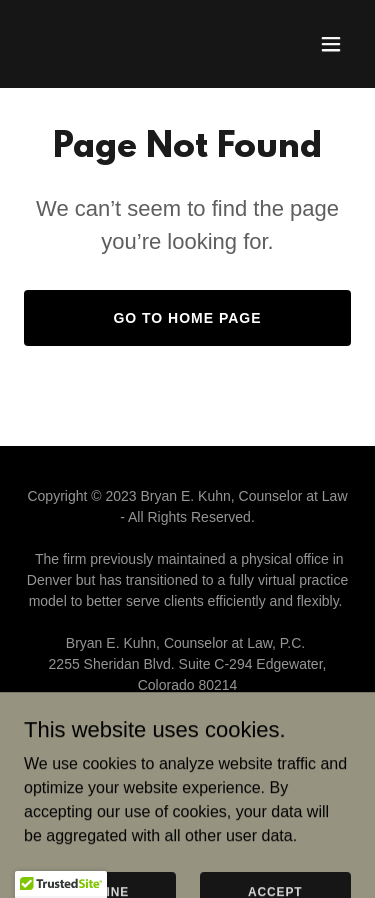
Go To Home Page (187, 318)
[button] (331, 44)
